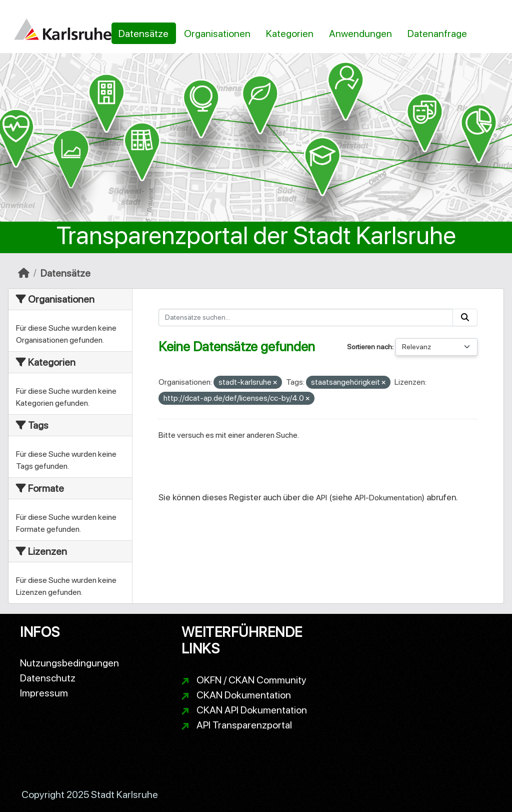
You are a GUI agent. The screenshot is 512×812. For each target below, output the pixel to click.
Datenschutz (48, 678)
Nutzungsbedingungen (69, 663)
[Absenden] (465, 317)
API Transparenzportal (244, 725)
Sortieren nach (369, 347)
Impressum (44, 693)
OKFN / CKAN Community (251, 680)
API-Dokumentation (388, 498)
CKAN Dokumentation (244, 695)
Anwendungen (360, 34)
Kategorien (290, 34)
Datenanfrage (437, 34)
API (321, 498)
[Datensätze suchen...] (306, 317)
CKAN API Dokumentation (252, 710)
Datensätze (143, 34)
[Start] (24, 273)
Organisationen (217, 34)
